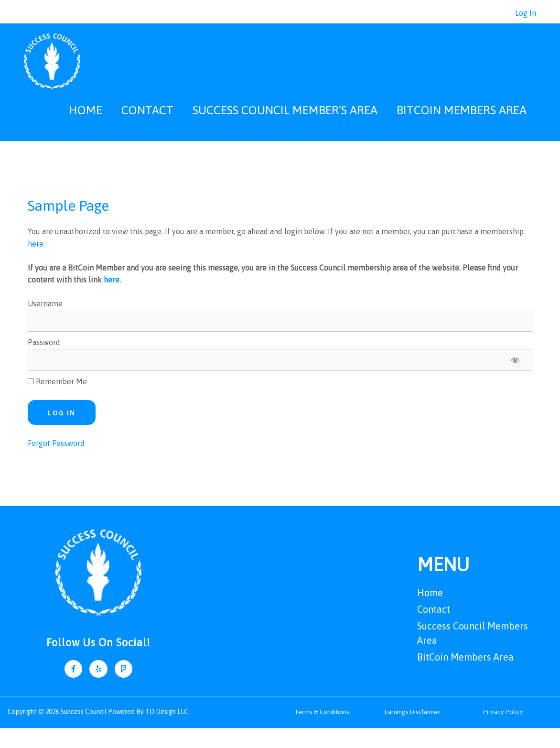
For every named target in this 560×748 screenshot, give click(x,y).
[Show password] (515, 380)
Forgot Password (56, 463)
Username (45, 324)
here (36, 264)
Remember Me (57, 401)
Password (44, 362)
